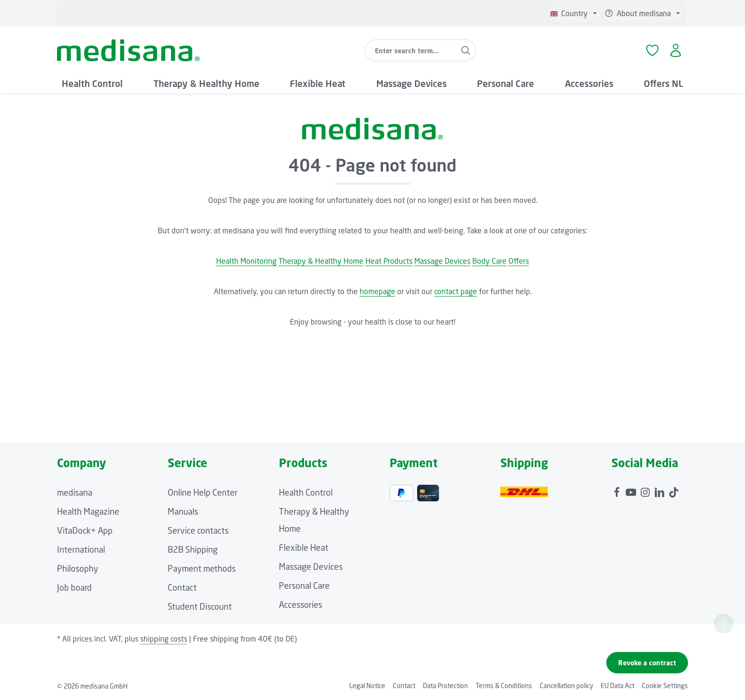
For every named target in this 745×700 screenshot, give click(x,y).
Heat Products (389, 261)
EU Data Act (617, 686)
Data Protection (445, 686)
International (81, 549)
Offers (519, 261)
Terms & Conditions (504, 686)
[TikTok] (674, 490)
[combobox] (411, 50)
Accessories (301, 604)
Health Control (306, 492)
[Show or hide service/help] (642, 13)
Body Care (489, 261)
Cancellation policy (566, 686)
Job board (74, 587)
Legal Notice (367, 686)
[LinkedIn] (660, 490)
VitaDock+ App (85, 530)
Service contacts (198, 530)
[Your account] (675, 51)
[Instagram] (646, 490)
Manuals (183, 511)
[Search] (466, 50)
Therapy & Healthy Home (321, 261)
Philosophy (78, 568)
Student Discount (200, 606)
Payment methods (202, 568)
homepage (377, 291)
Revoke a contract (647, 663)
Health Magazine (88, 511)
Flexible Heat (304, 547)
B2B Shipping (193, 549)
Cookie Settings (665, 686)
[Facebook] (618, 490)
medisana (75, 492)
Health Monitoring (246, 261)
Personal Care (304, 585)
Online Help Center (203, 492)
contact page (456, 291)
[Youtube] (632, 490)
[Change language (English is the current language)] (573, 13)
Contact (182, 587)
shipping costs (164, 639)
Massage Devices (442, 261)
